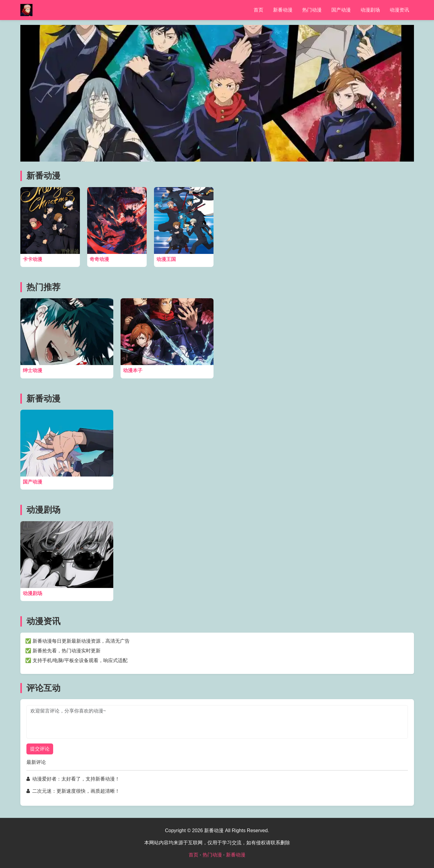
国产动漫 (341, 10)
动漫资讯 (399, 10)
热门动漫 (312, 10)
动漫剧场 (370, 10)
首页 (258, 10)
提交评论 (40, 749)
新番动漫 (283, 10)
